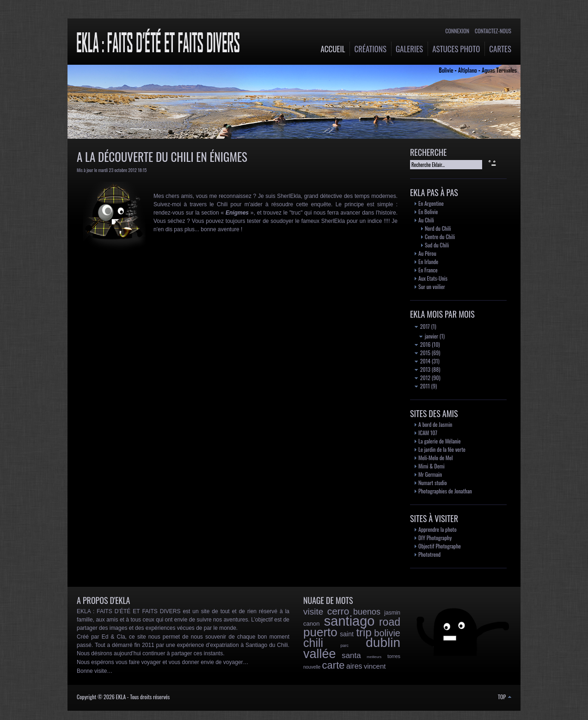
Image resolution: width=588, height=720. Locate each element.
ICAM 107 (428, 433)
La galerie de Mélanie (440, 441)
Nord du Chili (438, 228)
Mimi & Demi (432, 466)
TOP (505, 697)
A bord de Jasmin (435, 424)
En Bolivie (428, 212)
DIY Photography (435, 538)
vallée (320, 654)
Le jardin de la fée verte (442, 449)
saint (347, 634)
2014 (423, 361)
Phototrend (429, 554)
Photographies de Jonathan (445, 491)
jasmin (392, 613)
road (390, 622)
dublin (383, 643)
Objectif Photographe (440, 546)
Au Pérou (427, 253)
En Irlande (428, 262)
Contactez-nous (493, 31)
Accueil (333, 49)
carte (334, 665)
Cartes (500, 49)
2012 (423, 378)
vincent (375, 666)
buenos (367, 612)
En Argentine (431, 203)
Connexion (457, 31)
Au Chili (426, 220)
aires (354, 666)
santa (351, 655)
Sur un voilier (432, 286)
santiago (349, 621)
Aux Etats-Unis (433, 278)
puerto (320, 632)
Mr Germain (430, 474)
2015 (423, 353)
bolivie (387, 633)
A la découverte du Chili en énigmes (162, 157)
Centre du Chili (440, 237)
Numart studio (433, 483)
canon (311, 624)
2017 (422, 326)
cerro (338, 611)
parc (344, 646)
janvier (429, 336)
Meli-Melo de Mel (436, 458)
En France (428, 270)
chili (313, 643)
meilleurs (374, 657)
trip (364, 632)
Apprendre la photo (438, 529)
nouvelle (312, 667)
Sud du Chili (437, 245)
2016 (423, 344)
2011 (422, 386)
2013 (423, 369)
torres (394, 656)
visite (313, 612)
